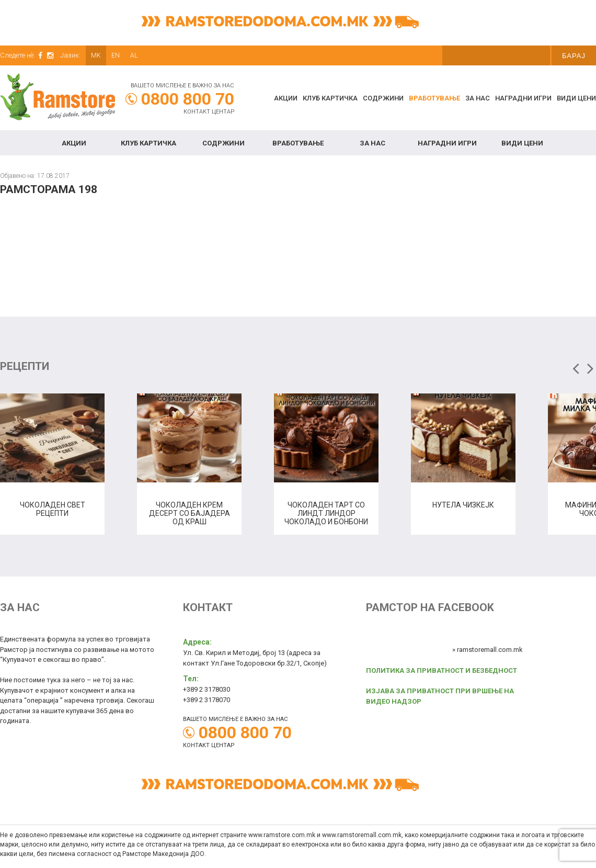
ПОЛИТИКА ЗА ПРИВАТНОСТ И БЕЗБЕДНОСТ (442, 670)
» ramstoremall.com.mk (488, 650)
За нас (478, 98)
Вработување (434, 98)
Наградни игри (523, 98)
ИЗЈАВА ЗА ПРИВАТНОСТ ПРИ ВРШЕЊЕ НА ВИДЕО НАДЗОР (440, 696)
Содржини (383, 98)
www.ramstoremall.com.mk (362, 835)
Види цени (576, 98)
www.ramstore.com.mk (282, 835)
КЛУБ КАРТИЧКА (330, 98)
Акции (286, 98)
